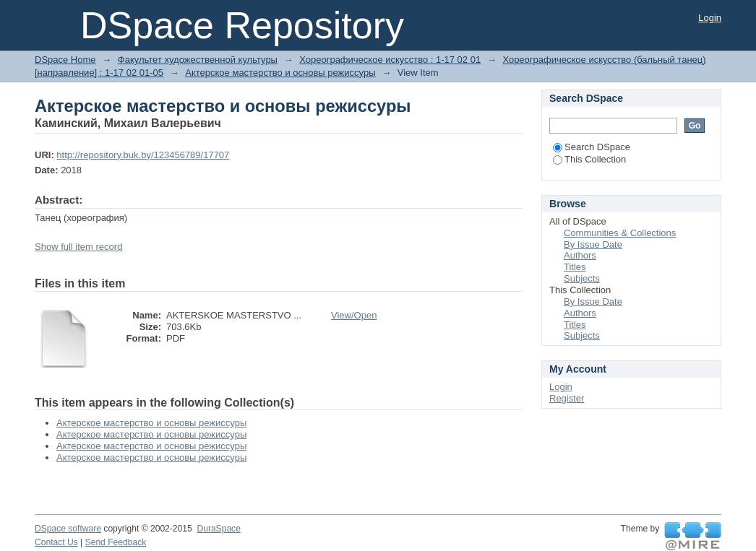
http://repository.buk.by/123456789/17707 (143, 155)
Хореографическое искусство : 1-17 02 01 (390, 60)
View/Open (354, 315)
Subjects (582, 278)
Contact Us (56, 542)
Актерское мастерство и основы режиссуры (280, 73)
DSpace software (68, 529)
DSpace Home (65, 60)
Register (567, 398)
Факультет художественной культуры (198, 60)
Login (710, 18)
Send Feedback (116, 542)
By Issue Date (593, 244)
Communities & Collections (620, 233)
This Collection (589, 159)
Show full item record (78, 247)
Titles (575, 267)
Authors (580, 255)
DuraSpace (218, 529)
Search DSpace (592, 147)
